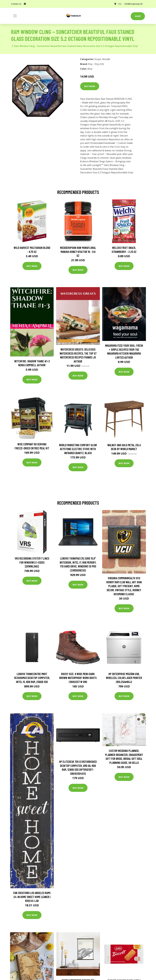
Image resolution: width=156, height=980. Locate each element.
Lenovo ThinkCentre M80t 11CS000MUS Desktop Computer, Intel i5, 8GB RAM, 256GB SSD (32, 678)
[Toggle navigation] (15, 16)
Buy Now (90, 86)
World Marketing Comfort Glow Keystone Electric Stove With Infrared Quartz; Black (78, 449)
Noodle (106, 59)
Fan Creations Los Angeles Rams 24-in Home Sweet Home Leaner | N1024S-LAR (32, 897)
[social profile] (25, 4)
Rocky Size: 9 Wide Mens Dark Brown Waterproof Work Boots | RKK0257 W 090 (78, 678)
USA (120, 4)
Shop (138, 16)
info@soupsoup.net (134, 4)
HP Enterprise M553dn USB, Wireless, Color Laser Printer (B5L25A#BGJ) (124, 678)
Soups (98, 59)
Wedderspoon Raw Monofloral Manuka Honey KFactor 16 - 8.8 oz (78, 252)
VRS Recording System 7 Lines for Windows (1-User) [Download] (32, 562)
